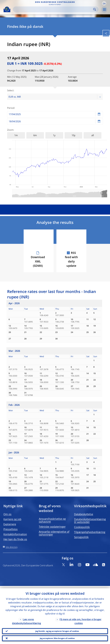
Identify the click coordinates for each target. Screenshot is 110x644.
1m (16, 135)
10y (73, 135)
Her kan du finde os (15, 539)
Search (95, 9)
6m (35, 135)
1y (54, 135)
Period (11, 108)
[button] (104, 3)
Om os (7, 514)
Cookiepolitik (82, 527)
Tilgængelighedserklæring (90, 532)
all (93, 135)
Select (10, 90)
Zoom (10, 130)
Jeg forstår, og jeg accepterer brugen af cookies (57, 629)
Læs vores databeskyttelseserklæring (26, 619)
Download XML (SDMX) (38, 261)
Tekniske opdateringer (52, 527)
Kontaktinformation (15, 534)
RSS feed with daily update (71, 259)
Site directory (12, 547)
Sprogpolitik (81, 537)
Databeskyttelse (84, 514)
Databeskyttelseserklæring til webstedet (90, 521)
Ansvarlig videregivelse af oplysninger (54, 533)
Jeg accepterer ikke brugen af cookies (57, 638)
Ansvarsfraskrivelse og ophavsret (52, 520)
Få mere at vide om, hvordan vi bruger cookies (80, 619)
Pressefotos (11, 529)
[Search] (53, 9)
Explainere (10, 524)
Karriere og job (12, 519)
